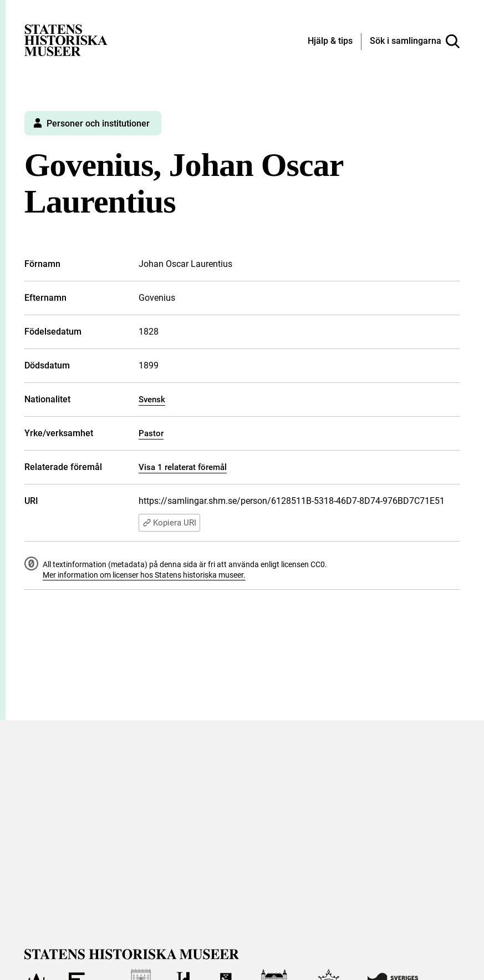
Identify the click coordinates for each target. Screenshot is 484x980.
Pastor (151, 433)
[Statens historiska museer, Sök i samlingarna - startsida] (66, 40)
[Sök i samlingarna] (415, 42)
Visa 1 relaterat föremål (183, 467)
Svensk (152, 400)
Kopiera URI (169, 523)
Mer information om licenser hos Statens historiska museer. (144, 575)
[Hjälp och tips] (330, 42)
